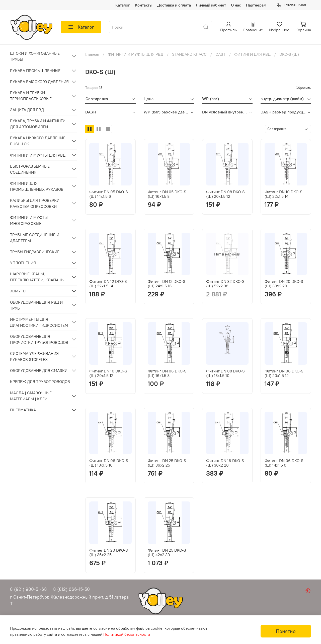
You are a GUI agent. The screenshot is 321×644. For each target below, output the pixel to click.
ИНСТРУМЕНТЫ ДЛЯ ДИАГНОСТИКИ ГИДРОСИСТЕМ (39, 322)
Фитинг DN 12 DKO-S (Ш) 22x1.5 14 (108, 284)
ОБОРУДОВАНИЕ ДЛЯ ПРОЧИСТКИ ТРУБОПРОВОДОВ (39, 339)
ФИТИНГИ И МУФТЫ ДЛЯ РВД (136, 54)
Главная (92, 54)
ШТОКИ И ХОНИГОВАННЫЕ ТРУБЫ (35, 56)
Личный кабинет (211, 5)
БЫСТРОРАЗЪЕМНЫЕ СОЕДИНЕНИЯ (30, 169)
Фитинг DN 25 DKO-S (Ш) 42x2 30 (167, 552)
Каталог (123, 5)
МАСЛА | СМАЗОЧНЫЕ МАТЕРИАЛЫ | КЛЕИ (31, 396)
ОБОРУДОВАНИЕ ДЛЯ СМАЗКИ (39, 370)
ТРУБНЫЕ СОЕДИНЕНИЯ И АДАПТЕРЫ (35, 238)
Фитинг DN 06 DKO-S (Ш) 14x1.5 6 (284, 463)
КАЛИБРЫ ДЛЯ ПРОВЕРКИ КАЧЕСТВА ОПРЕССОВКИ (35, 203)
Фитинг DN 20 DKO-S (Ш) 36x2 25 (109, 552)
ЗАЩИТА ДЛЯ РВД (27, 110)
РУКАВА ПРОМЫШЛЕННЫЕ (35, 71)
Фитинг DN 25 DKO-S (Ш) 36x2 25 (167, 463)
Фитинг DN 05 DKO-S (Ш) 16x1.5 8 (167, 194)
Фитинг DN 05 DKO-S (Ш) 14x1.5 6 (109, 194)
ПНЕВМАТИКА (23, 410)
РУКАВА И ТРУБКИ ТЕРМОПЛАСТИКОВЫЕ (31, 96)
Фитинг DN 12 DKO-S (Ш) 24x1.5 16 (167, 284)
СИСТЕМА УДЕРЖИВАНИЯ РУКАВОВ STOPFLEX (34, 356)
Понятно (286, 631)
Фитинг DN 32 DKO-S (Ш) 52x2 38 (225, 284)
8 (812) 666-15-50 (71, 589)
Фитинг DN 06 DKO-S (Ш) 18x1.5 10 (109, 463)
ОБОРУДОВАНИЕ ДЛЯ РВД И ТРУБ (36, 305)
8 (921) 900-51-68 (28, 589)
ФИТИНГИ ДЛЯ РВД (252, 54)
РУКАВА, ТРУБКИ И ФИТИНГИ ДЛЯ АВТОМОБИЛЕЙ (38, 124)
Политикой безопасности (127, 634)
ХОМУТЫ (18, 291)
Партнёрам (256, 5)
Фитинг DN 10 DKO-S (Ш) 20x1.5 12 (108, 373)
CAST (220, 54)
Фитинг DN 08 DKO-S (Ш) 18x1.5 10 (225, 373)
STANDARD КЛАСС (189, 54)
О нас (236, 5)
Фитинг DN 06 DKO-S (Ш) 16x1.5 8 (167, 373)
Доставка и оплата (174, 5)
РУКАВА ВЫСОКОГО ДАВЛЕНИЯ (39, 82)
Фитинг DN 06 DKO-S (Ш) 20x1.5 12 (284, 373)
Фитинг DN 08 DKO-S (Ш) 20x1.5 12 (225, 194)
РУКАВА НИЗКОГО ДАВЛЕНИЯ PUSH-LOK (38, 141)
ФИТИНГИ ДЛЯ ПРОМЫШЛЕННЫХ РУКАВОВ (37, 186)
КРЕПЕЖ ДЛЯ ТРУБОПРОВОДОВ (40, 381)
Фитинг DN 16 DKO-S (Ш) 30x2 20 (225, 463)
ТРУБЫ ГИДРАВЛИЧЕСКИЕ (35, 252)
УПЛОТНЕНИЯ (23, 263)
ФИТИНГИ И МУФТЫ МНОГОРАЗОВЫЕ (29, 220)
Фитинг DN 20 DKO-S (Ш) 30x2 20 (284, 284)
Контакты (144, 5)
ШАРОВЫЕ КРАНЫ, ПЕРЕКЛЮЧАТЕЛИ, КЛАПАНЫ (37, 277)
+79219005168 (291, 5)
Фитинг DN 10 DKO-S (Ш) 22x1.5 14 (284, 194)
